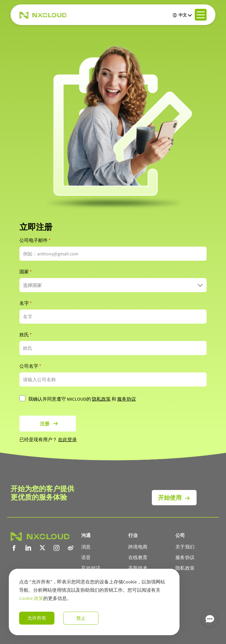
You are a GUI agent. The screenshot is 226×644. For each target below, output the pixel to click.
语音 (86, 557)
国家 (26, 272)
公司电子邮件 (35, 240)
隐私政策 (101, 399)
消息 (86, 547)
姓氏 (26, 334)
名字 (26, 303)
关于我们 (185, 547)
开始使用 (170, 497)
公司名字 (30, 366)
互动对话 (91, 568)
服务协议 (127, 399)
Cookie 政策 (31, 598)
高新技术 (138, 568)
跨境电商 (138, 547)
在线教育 (138, 557)
